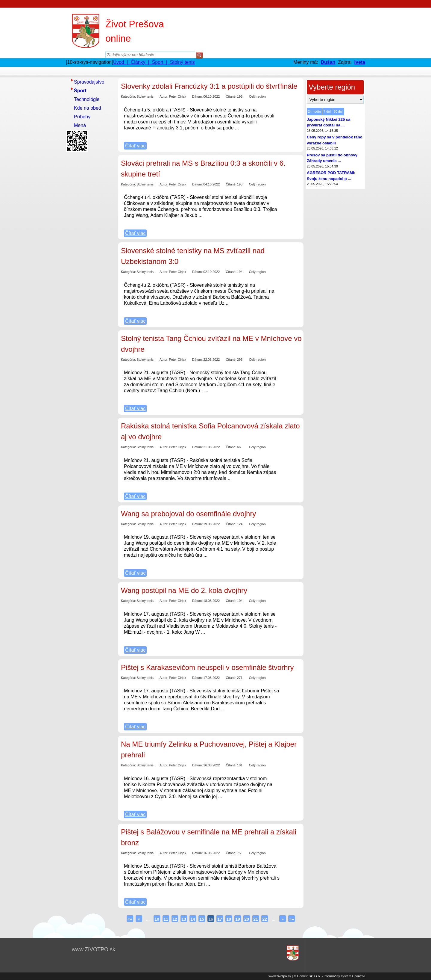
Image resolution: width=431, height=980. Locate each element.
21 (256, 919)
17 (220, 919)
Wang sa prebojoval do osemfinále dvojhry (188, 514)
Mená (80, 125)
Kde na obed (88, 108)
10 (157, 919)
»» (292, 919)
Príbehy (82, 117)
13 (184, 919)
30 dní (338, 111)
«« (130, 919)
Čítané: (231, 96)
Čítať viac (135, 146)
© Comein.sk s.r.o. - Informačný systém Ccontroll (329, 976)
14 (193, 919)
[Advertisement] (90, 244)
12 (175, 919)
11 (166, 919)
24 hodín (314, 111)
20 (247, 919)
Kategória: (128, 96)
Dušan (328, 62)
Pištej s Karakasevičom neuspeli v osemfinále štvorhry (207, 667)
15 (202, 919)
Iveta (360, 62)
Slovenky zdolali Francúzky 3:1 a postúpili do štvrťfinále (209, 86)
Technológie (87, 99)
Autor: (164, 96)
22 (265, 919)
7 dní (327, 111)
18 (229, 919)
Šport (80, 91)
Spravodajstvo (89, 82)
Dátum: (197, 96)
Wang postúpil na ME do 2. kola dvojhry (184, 590)
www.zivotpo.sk (280, 976)
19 (238, 919)
